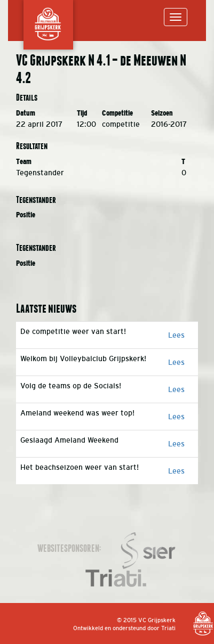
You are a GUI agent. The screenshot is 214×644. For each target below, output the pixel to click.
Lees (176, 335)
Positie (26, 215)
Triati (168, 628)
